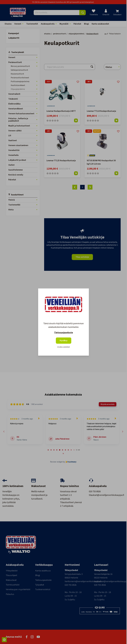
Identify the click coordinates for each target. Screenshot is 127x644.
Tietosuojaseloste (64, 333)
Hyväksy (64, 341)
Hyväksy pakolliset (63, 347)
